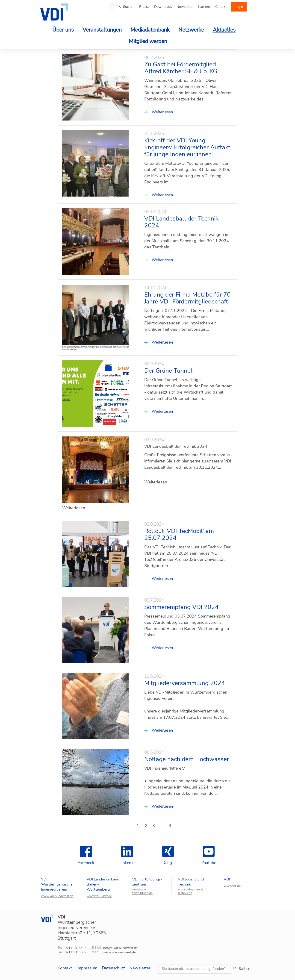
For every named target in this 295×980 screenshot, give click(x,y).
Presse (144, 7)
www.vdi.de (232, 886)
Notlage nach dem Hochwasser (187, 759)
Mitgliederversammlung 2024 (185, 683)
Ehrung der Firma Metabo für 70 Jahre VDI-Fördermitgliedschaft (187, 298)
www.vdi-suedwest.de (57, 896)
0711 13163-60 (76, 952)
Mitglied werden (148, 41)
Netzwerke (191, 30)
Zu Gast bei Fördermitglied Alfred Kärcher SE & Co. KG (181, 68)
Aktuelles (224, 30)
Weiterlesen (159, 112)
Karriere (204, 7)
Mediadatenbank (150, 30)
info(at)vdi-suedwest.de (120, 948)
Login (239, 7)
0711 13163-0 (75, 948)
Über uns (63, 30)
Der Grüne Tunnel (168, 371)
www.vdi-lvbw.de (99, 896)
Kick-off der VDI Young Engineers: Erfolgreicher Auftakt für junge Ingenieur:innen (187, 147)
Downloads (163, 7)
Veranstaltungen (102, 30)
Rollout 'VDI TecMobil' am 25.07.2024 (179, 535)
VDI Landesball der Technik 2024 (181, 222)
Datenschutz (113, 968)
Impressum (87, 968)
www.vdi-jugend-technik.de (190, 891)
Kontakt (221, 7)
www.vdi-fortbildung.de (142, 891)
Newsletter (185, 7)
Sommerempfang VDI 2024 (181, 607)
